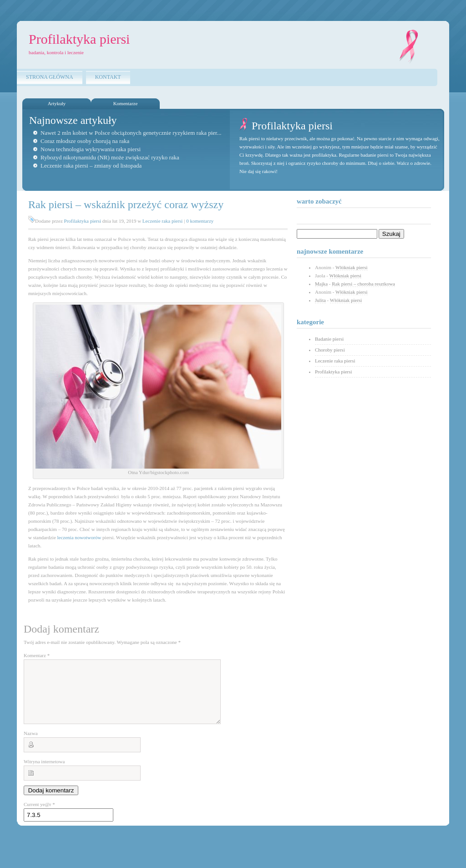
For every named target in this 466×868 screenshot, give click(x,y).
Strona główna (50, 77)
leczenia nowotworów (79, 537)
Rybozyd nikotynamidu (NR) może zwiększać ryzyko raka (110, 157)
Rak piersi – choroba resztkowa (363, 284)
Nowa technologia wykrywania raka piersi (91, 149)
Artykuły (57, 103)
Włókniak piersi (352, 267)
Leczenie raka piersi (163, 221)
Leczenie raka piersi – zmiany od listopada (91, 166)
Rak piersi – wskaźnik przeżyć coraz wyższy (126, 204)
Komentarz (37, 655)
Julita (320, 300)
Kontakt (108, 77)
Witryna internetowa (44, 772)
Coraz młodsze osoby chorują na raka (85, 141)
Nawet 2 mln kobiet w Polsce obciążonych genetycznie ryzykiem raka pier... (131, 133)
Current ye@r (39, 815)
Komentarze (126, 103)
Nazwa (31, 744)
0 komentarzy (200, 221)
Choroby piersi (330, 350)
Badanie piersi (329, 339)
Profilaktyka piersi (83, 221)
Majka (321, 284)
